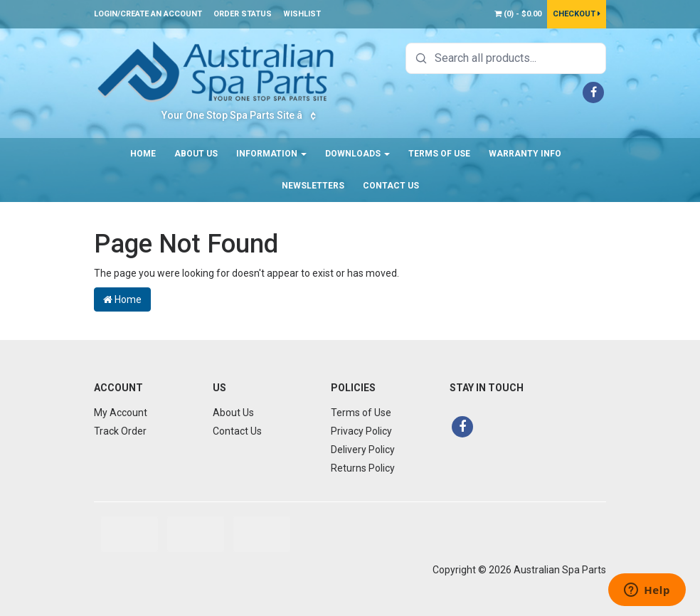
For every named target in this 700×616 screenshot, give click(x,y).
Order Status (243, 14)
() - (518, 14)
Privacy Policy (361, 431)
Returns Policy (363, 468)
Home (143, 154)
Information (271, 154)
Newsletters (313, 186)
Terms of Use (439, 154)
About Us (196, 154)
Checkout (577, 14)
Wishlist (302, 14)
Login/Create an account (148, 14)
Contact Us (391, 186)
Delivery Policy (363, 450)
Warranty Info (525, 154)
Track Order (120, 431)
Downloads (357, 154)
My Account (121, 413)
